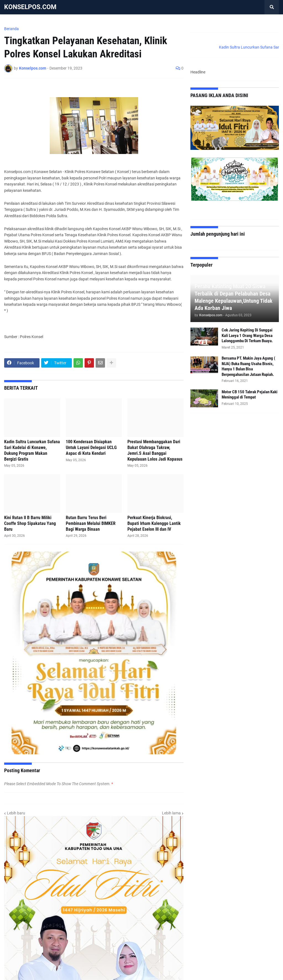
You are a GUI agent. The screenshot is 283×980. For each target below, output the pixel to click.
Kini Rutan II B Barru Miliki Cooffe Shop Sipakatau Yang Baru (30, 523)
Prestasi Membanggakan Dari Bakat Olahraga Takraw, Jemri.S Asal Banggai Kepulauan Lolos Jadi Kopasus (155, 450)
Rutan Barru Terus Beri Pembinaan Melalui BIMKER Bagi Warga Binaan (91, 523)
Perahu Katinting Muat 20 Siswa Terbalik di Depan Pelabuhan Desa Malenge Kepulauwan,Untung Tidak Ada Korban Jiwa (234, 297)
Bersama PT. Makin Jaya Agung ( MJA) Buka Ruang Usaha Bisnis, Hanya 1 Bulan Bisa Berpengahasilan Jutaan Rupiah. (248, 366)
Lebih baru (16, 813)
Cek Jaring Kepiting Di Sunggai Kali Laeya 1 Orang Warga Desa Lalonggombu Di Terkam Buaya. (247, 335)
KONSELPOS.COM (30, 7)
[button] (272, 7)
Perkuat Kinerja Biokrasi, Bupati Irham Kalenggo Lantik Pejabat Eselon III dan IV (154, 523)
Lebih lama (171, 813)
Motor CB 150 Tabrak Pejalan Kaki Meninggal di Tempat (250, 395)
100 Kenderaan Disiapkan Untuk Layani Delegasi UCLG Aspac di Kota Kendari (91, 447)
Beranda (11, 29)
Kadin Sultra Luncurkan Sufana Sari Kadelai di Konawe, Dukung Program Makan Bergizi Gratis (32, 450)
